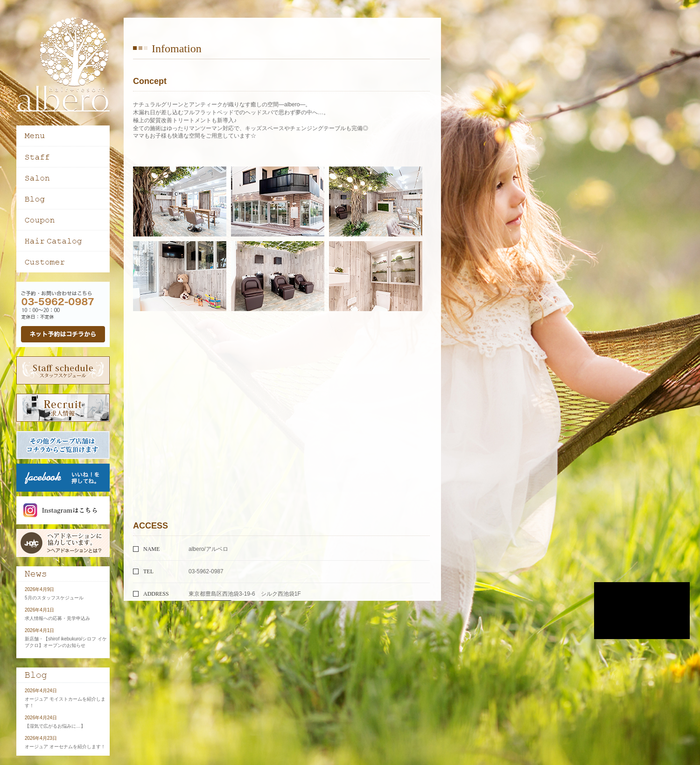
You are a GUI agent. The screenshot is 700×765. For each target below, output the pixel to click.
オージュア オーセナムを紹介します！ (65, 747)
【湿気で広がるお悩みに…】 (55, 726)
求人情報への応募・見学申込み (57, 618)
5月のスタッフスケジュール (54, 598)
